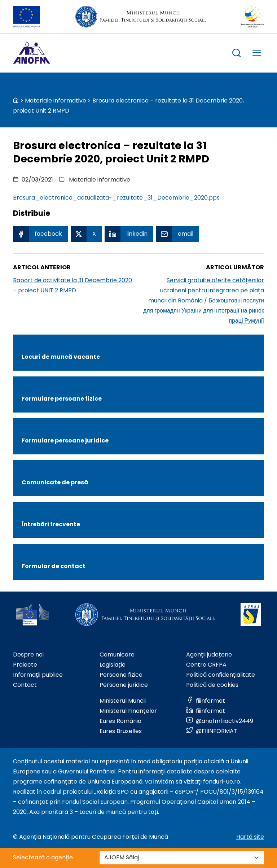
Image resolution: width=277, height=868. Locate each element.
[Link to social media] (206, 701)
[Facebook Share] (40, 234)
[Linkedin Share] (129, 234)
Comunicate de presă (55, 482)
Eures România (120, 721)
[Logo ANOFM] (32, 53)
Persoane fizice (121, 675)
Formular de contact (54, 566)
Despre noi (28, 655)
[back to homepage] (16, 101)
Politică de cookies (212, 685)
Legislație (113, 665)
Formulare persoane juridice (65, 440)
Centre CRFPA (206, 665)
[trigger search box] (237, 54)
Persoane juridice (124, 685)
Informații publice (38, 675)
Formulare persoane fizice (62, 399)
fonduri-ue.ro (222, 782)
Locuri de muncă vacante (61, 357)
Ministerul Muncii (123, 701)
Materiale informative (56, 101)
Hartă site (250, 837)
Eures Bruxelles (121, 731)
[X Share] (86, 234)
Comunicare (117, 655)
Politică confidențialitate (221, 675)
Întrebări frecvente (51, 524)
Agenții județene (209, 655)
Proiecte (25, 665)
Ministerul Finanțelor (128, 711)
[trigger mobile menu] (257, 54)
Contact (25, 685)
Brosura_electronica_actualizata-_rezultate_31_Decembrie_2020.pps (116, 198)
